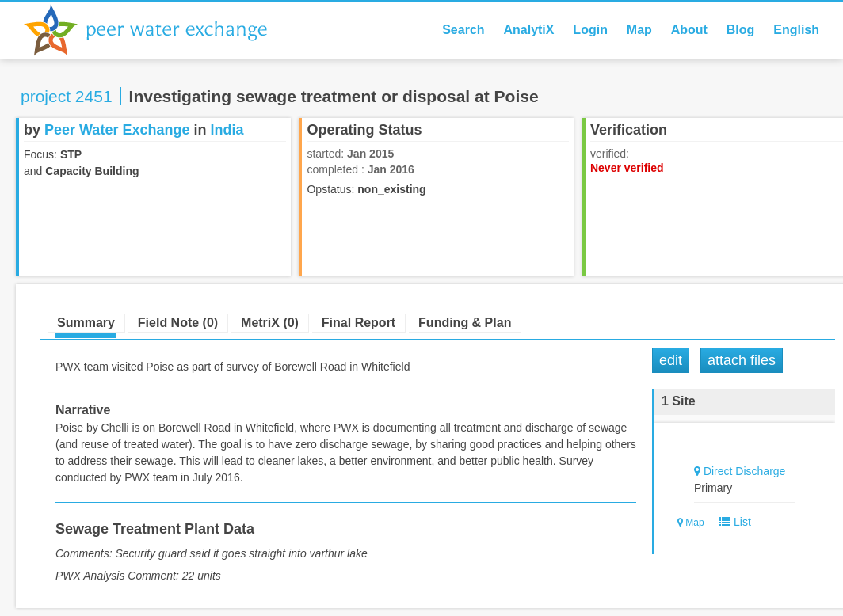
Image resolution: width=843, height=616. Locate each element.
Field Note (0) (178, 323)
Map (639, 30)
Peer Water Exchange (158, 30)
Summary (86, 323)
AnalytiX (528, 30)
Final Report (359, 323)
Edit (671, 360)
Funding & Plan (465, 323)
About (689, 30)
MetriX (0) (270, 323)
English (796, 30)
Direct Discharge (744, 471)
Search (463, 30)
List (732, 522)
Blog (741, 30)
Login (590, 30)
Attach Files (742, 360)
